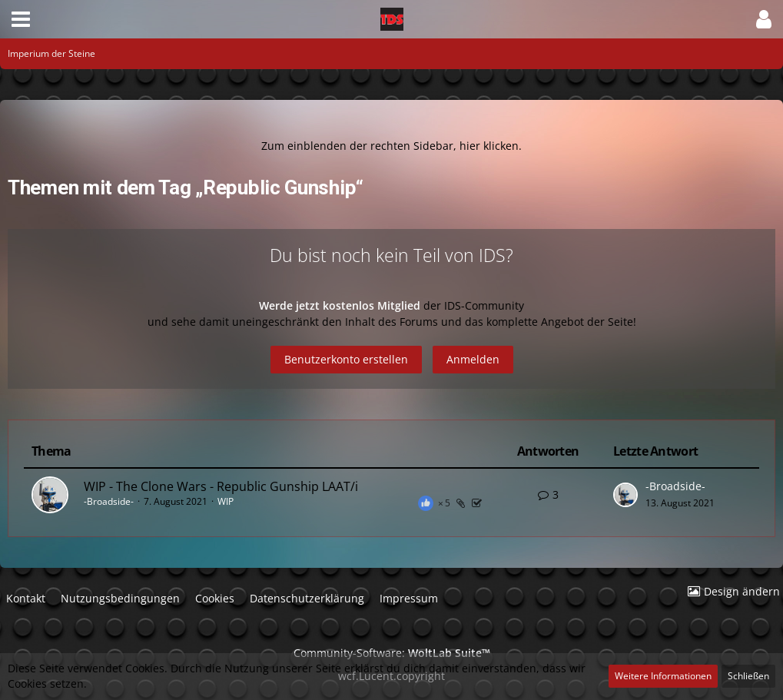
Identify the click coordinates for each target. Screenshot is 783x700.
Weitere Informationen (663, 676)
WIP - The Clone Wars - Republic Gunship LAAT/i (221, 486)
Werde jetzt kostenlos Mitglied (341, 305)
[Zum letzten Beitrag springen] (625, 495)
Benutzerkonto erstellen (346, 359)
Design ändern (742, 591)
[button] (21, 19)
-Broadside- (109, 501)
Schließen (748, 676)
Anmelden (473, 359)
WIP (226, 501)
